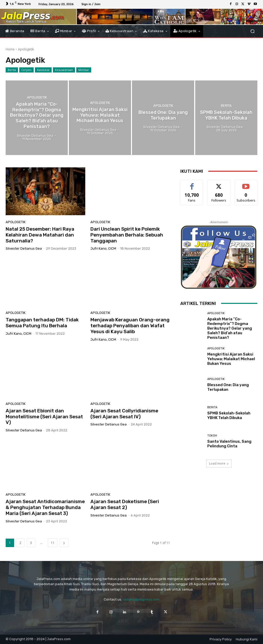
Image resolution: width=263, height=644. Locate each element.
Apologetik (37, 98)
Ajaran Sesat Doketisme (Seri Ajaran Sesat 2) (125, 504)
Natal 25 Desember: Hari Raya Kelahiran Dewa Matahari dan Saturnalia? (40, 235)
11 (53, 543)
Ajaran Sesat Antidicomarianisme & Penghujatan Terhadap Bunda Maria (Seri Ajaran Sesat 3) (45, 507)
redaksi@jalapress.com (141, 599)
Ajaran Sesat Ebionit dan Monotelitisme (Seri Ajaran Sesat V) (44, 417)
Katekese (43, 70)
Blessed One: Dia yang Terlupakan (228, 387)
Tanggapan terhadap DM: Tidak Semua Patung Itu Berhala (42, 323)
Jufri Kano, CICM (103, 248)
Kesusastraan (64, 70)
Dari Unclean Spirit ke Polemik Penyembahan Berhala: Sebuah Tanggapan (127, 235)
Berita (12, 70)
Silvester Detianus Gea (24, 248)
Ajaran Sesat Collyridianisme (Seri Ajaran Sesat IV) (124, 414)
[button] (252, 31)
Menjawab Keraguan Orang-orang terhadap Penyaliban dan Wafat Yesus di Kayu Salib (130, 326)
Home (10, 49)
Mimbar (84, 70)
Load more (219, 463)
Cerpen (26, 70)
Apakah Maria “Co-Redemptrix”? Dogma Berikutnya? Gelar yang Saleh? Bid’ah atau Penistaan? (230, 328)
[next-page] (64, 543)
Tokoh (212, 436)
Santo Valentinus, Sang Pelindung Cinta (229, 444)
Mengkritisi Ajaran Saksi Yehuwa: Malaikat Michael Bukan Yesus (231, 359)
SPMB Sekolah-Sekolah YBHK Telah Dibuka (229, 415)
